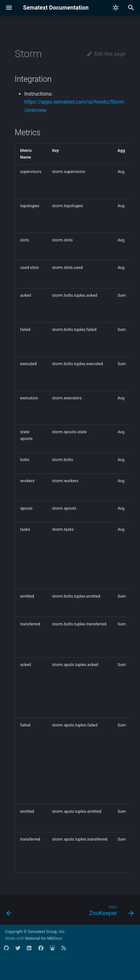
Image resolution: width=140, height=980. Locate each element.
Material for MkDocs (43, 938)
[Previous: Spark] (9, 912)
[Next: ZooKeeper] (110, 912)
